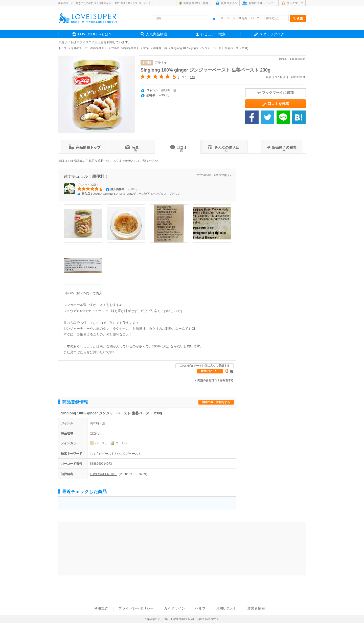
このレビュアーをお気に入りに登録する (204, 366)
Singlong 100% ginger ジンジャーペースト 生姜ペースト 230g (206, 70)
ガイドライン (174, 608)
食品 (146, 48)
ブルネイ (161, 62)
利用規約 (101, 608)
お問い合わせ (226, 608)
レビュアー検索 (213, 34)
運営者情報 (256, 608)
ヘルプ (200, 608)
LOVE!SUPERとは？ (95, 34)
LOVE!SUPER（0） (104, 474)
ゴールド (122, 443)
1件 (192, 77)
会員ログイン (229, 3)
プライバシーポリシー (136, 608)
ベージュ (101, 443)
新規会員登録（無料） (197, 3)
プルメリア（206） (88, 185)
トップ (63, 48)
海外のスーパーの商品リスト (89, 48)
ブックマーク (295, 3)
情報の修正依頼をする (216, 402)
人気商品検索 (156, 34)
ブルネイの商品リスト (125, 48)
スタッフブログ (272, 34)
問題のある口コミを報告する (215, 380)
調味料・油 (160, 48)
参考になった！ (210, 371)
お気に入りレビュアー (262, 3)
